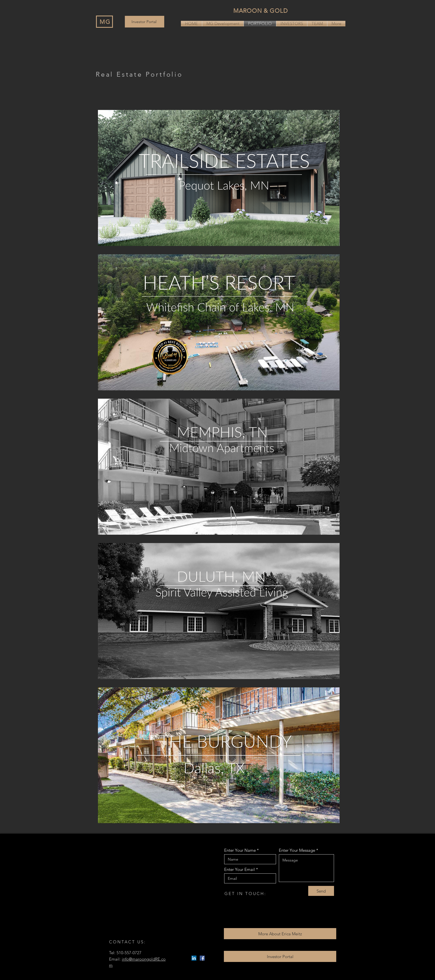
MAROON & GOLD (261, 11)
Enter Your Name (240, 850)
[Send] (321, 891)
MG (105, 22)
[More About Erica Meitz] (280, 934)
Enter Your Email (240, 869)
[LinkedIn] (194, 958)
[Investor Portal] (145, 22)
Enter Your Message (297, 850)
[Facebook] (202, 958)
